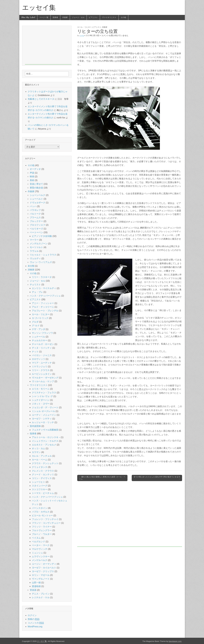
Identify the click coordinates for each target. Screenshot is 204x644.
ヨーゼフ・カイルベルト (44, 568)
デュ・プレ (37, 292)
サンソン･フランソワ (42, 333)
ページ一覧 (44, 17)
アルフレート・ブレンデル (45, 311)
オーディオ (35, 169)
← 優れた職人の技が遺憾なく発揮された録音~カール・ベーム (102, 478)
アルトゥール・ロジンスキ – (46, 437)
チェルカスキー (40, 340)
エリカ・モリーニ (41, 389)
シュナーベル (38, 337)
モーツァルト (36, 247)
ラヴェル (34, 251)
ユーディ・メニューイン (44, 415)
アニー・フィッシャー (43, 303)
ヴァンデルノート (41, 579)
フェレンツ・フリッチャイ (45, 519)
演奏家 (105, 27)
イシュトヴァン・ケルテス (45, 441)
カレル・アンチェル (42, 456)
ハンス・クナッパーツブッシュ (45, 296)
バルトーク (35, 214)
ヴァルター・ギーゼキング (45, 378)
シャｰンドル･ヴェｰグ (42, 396)
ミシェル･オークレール (43, 411)
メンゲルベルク (40, 560)
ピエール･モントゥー (42, 515)
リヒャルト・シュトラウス (43, 255)
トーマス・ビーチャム (43, 493)
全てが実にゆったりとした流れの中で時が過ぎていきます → (157, 478)
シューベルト (36, 199)
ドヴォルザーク (38, 203)
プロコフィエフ (38, 225)
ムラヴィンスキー (41, 556)
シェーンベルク (38, 195)
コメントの (36, 623)
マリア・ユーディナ (42, 363)
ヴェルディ (35, 258)
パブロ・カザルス (41, 512)
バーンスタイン (40, 508)
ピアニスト (93, 17)
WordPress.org (35, 627)
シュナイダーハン (41, 400)
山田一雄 (36, 583)
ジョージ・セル (78, 17)
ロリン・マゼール (41, 575)
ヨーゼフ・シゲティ (42, 419)
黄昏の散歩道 (36, 188)
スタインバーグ (40, 486)
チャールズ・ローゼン (43, 344)
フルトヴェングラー (42, 530)
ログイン (32, 615)
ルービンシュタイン (42, 374)
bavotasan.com (175, 641)
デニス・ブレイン (41, 594)
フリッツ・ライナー (42, 527)
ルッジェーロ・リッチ (43, 422)
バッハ (33, 206)
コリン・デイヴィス (42, 478)
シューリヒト (38, 482)
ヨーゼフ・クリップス (43, 571)
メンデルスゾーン (39, 244)
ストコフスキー (40, 489)
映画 (32, 177)
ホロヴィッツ (38, 359)
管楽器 (33, 590)
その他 (123, 17)
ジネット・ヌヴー (41, 404)
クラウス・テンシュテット (45, 463)
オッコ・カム (38, 448)
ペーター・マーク (41, 545)
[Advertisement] (130, 515)
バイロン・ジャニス (42, 355)
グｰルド (36, 326)
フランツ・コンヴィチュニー (46, 523)
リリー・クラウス (41, 370)
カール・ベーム (40, 460)
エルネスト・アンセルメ (44, 445)
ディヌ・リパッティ (42, 348)
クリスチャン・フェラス (44, 393)
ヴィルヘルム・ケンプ (43, 381)
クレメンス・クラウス (43, 471)
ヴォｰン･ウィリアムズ (41, 262)
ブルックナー (36, 221)
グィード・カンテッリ (43, 475)
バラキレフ (35, 210)
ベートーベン (36, 232)
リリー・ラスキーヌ (42, 277)
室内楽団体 (35, 426)
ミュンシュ (37, 553)
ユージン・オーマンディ (44, 564)
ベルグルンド (38, 542)
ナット (35, 352)
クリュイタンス (40, 467)
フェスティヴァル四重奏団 (45, 430)
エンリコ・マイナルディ (44, 288)
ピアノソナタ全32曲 (42, 236)
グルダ (35, 322)
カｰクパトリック (40, 318)
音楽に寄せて (36, 184)
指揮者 (55, 17)
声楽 (32, 173)
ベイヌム (36, 538)
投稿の (34, 619)
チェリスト (35, 285)
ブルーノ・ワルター (42, 534)
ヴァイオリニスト (109, 17)
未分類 (31, 266)
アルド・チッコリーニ (43, 307)
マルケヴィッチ (40, 549)
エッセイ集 (39, 7)
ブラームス (35, 217)
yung (82, 35)
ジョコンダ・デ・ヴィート (45, 407)
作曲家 (65, 17)
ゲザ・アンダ (38, 329)
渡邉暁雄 (36, 586)
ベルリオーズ (36, 229)
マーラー (34, 240)
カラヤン (36, 452)
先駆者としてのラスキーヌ (41, 99)
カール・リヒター (84, 27)
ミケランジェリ (40, 366)
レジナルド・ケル (41, 597)
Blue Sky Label (28, 17)
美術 (32, 180)
